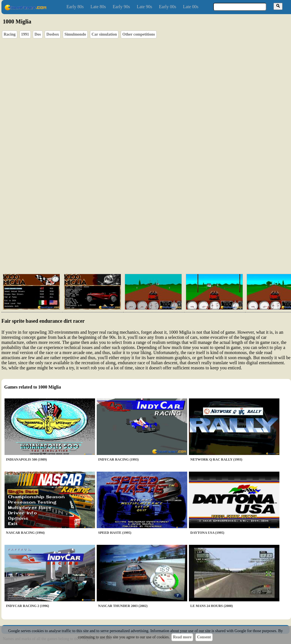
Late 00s (191, 7)
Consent (204, 637)
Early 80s (75, 7)
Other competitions (139, 34)
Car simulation (104, 34)
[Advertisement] (140, 226)
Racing (10, 34)
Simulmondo (75, 34)
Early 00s (168, 7)
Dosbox (53, 34)
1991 (25, 34)
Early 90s (121, 7)
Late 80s (98, 7)
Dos (38, 34)
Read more (182, 637)
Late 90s (144, 7)
